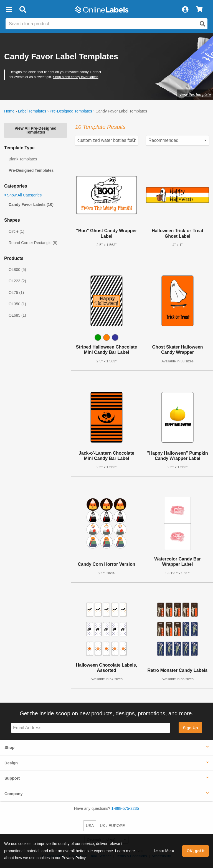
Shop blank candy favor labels (76, 77)
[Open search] (202, 24)
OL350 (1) (17, 304)
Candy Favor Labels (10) (31, 204)
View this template (195, 94)
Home (9, 111)
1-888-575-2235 (125, 808)
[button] (9, 10)
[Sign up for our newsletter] (91, 728)
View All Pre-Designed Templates (35, 130)
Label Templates (32, 111)
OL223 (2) (17, 281)
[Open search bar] (23, 10)
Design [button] (11, 763)
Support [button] (12, 778)
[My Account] (185, 10)
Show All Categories (23, 195)
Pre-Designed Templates (71, 111)
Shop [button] (9, 747)
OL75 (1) (16, 293)
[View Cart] (199, 10)
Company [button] (14, 794)
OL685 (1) (17, 315)
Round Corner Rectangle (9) (33, 243)
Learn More (164, 851)
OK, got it (196, 851)
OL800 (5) (17, 270)
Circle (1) (17, 231)
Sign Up (190, 728)
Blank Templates (23, 159)
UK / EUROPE (112, 826)
